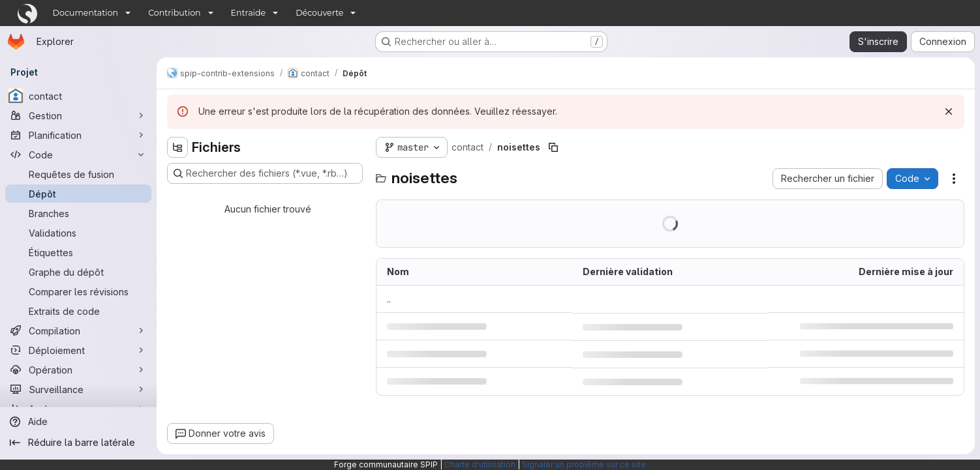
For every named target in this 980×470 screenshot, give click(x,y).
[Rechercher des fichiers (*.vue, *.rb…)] (265, 173)
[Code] (78, 154)
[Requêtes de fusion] (78, 174)
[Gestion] (78, 115)
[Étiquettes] (78, 252)
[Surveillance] (78, 389)
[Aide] (78, 422)
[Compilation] (78, 330)
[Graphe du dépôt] (78, 272)
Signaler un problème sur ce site (584, 464)
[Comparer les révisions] (78, 291)
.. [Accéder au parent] (389, 299)
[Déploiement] (78, 350)
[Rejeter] (949, 111)
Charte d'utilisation (480, 464)
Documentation (86, 13)
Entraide (249, 13)
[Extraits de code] (78, 311)
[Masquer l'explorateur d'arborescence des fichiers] (177, 147)
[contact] (78, 96)
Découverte (319, 13)
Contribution (174, 13)
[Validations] (78, 233)
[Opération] (78, 370)
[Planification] (78, 135)
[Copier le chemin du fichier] (553, 147)
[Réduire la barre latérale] (78, 443)
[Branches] (78, 213)
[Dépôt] (78, 194)
